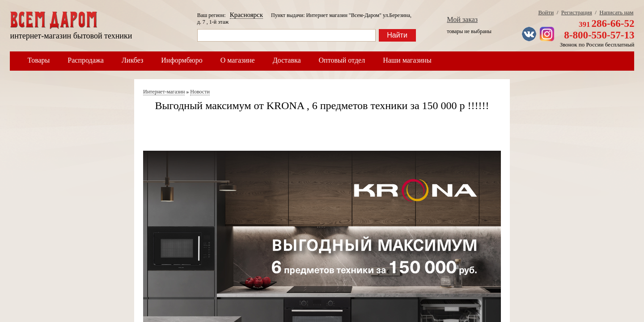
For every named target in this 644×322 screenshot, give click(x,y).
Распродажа (86, 60)
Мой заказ (462, 19)
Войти (546, 12)
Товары (39, 60)
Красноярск (246, 15)
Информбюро (182, 60)
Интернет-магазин (164, 92)
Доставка (287, 60)
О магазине (238, 60)
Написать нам (616, 12)
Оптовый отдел (342, 60)
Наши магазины (407, 60)
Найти (397, 35)
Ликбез (132, 60)
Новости (200, 92)
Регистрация (577, 12)
